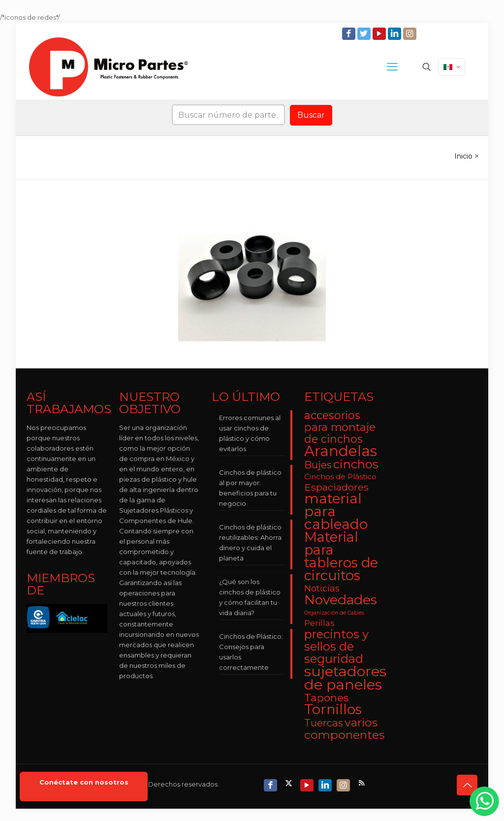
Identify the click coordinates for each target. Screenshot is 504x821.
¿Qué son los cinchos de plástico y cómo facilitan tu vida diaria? (250, 597)
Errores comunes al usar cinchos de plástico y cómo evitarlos (250, 433)
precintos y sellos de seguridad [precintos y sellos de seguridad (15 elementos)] (336, 646)
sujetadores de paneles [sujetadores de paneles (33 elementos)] (345, 678)
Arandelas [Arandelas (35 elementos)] (341, 451)
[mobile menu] (392, 67)
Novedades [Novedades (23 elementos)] (341, 600)
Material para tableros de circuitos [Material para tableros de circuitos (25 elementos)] (341, 556)
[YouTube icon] (380, 34)
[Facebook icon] (350, 34)
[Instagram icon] (411, 34)
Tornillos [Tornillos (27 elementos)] (333, 709)
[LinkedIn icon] (395, 34)
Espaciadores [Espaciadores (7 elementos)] (336, 487)
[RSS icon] (362, 783)
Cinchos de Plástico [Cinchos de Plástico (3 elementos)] (340, 476)
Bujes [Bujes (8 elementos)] (318, 465)
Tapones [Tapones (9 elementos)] (326, 698)
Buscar (311, 115)
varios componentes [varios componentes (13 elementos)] (344, 728)
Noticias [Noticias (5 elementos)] (322, 588)
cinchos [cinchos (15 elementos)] (356, 464)
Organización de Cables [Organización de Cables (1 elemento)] (334, 613)
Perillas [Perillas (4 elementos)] (319, 623)
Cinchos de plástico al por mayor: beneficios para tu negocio (250, 488)
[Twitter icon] (365, 34)
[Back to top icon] (467, 785)
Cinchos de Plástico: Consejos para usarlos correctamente (251, 652)
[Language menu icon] (452, 67)
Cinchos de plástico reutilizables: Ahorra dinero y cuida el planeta (250, 542)
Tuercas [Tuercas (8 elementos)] (324, 723)
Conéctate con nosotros (84, 782)
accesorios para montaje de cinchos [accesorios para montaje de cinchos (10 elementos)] (340, 427)
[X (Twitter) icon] (290, 783)
